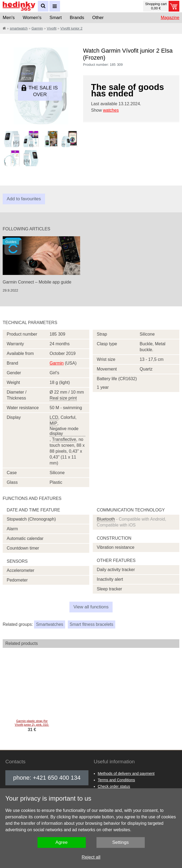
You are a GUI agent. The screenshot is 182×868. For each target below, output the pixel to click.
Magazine (170, 18)
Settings (120, 842)
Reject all (91, 857)
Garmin (37, 28)
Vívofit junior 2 (71, 28)
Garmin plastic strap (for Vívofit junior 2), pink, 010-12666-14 (28, 725)
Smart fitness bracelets (92, 624)
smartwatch (18, 28)
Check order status (114, 786)
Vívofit (52, 28)
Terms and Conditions (116, 780)
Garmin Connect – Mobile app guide (37, 282)
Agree (62, 842)
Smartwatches (49, 624)
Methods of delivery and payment (126, 773)
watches (111, 110)
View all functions (91, 607)
